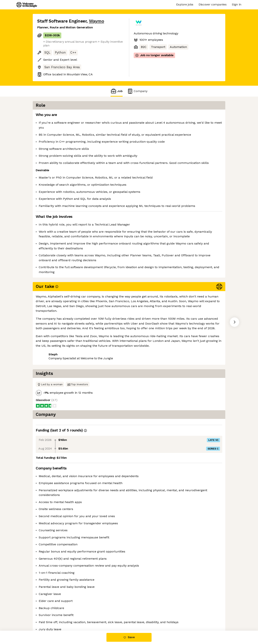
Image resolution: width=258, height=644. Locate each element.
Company (137, 91)
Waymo (97, 21)
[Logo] (27, 5)
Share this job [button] (48, 364)
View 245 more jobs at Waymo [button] (86, 364)
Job (117, 91)
